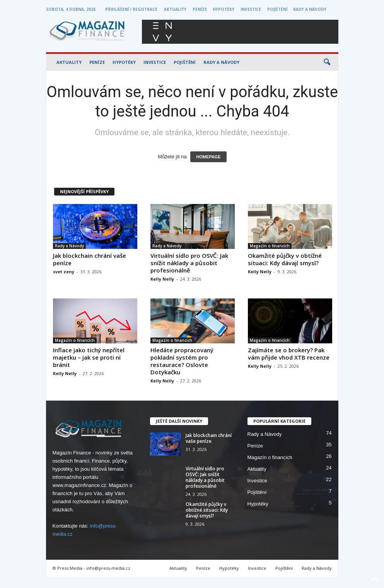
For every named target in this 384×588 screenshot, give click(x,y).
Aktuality (175, 9)
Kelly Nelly (162, 279)
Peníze (200, 9)
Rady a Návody (310, 9)
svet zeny (64, 272)
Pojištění (277, 9)
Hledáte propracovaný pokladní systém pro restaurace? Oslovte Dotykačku (182, 361)
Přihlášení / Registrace (131, 9)
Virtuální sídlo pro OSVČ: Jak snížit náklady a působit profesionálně (189, 263)
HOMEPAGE (208, 157)
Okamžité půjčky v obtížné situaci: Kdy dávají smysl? (285, 259)
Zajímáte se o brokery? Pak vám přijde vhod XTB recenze (289, 354)
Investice (251, 9)
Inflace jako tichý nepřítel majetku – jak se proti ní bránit (89, 357)
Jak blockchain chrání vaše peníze (90, 259)
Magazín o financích (270, 246)
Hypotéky (224, 9)
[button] (327, 62)
